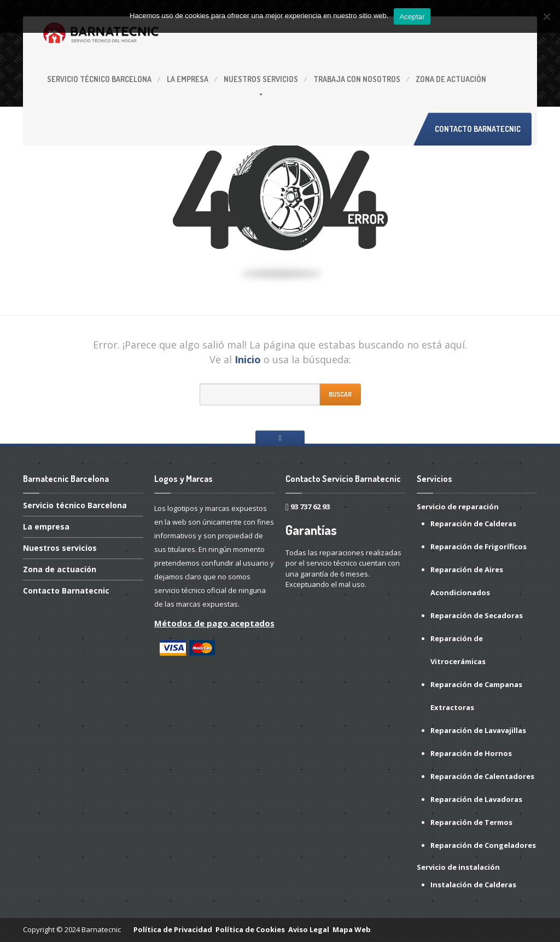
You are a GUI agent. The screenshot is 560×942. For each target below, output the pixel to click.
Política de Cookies (250, 929)
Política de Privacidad (173, 929)
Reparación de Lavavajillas (478, 730)
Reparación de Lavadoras (476, 799)
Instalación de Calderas (473, 885)
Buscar (340, 394)
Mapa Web (352, 929)
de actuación (451, 79)
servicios (261, 79)
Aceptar (412, 17)
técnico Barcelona (99, 79)
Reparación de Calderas (473, 524)
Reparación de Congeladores (483, 845)
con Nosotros (357, 79)
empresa (188, 79)
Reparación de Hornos (471, 753)
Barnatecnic (66, 591)
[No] (546, 16)
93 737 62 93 (310, 507)
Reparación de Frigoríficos (479, 546)
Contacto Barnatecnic (478, 129)
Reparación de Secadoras (477, 615)
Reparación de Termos (471, 822)
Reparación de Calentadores (482, 776)
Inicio (248, 359)
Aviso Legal (309, 929)
